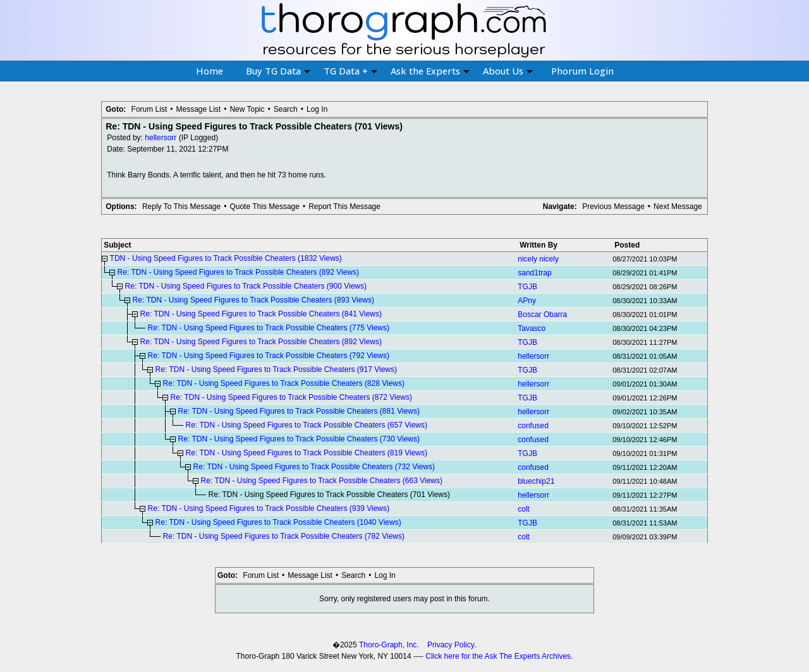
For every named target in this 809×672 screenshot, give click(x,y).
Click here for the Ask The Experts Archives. (499, 656)
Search (286, 109)
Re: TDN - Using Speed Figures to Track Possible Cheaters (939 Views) (269, 508)
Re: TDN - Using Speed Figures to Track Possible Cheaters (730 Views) (299, 439)
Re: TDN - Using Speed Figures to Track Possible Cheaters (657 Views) (307, 425)
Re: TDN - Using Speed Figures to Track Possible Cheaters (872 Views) (291, 397)
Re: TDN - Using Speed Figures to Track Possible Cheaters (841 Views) (261, 314)
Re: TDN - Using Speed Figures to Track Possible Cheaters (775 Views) (269, 328)
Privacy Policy (451, 645)
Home (210, 71)
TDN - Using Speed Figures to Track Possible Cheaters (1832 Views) (226, 258)
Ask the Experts (430, 71)
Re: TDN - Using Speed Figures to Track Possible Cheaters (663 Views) (322, 481)
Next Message (678, 207)
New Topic (247, 109)
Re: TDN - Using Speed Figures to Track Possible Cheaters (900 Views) (246, 286)
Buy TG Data (278, 71)
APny (527, 301)
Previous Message (613, 207)
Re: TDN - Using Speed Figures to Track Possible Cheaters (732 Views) (314, 467)
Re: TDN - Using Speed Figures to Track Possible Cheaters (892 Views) (238, 272)
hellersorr (161, 138)
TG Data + (350, 71)
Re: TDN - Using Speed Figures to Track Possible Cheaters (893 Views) (253, 300)
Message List (198, 109)
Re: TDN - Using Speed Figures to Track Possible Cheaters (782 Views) (284, 536)
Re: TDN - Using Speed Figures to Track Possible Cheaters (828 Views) (284, 383)
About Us (508, 71)
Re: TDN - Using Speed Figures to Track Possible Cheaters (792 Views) (269, 356)
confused (533, 426)
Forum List (149, 109)
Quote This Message (265, 207)
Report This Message (344, 207)
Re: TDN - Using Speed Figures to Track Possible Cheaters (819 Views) (307, 453)
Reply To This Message (181, 207)
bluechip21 (536, 481)
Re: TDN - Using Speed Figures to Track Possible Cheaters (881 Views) (299, 411)
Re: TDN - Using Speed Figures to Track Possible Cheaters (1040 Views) (278, 522)
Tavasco (532, 328)
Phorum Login (582, 71)
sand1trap (534, 273)
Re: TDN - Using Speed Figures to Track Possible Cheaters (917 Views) (276, 369)
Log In (317, 109)
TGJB (527, 287)
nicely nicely (538, 259)
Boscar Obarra (542, 315)
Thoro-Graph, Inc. (389, 645)
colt (524, 509)
